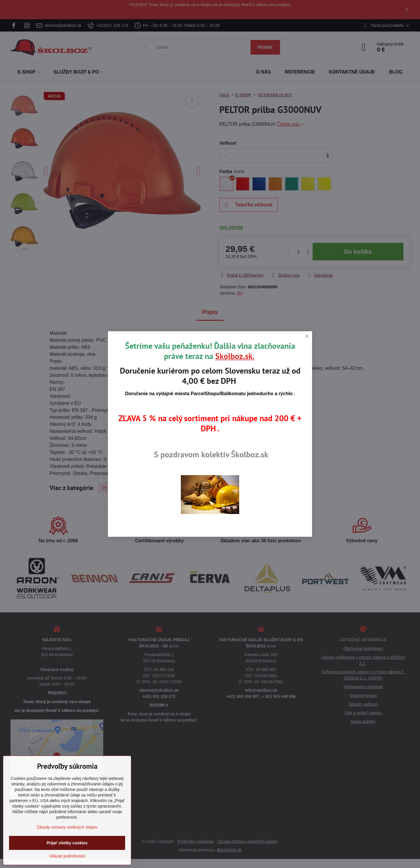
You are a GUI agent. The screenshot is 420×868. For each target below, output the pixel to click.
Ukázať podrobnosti (67, 856)
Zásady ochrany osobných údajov (67, 827)
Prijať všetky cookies (67, 843)
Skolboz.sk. (235, 356)
